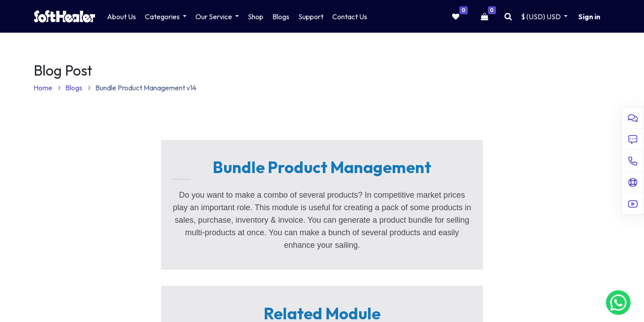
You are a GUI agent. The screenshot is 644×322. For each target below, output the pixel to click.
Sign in (589, 17)
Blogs (78, 88)
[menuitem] (121, 17)
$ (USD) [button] (542, 17)
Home (47, 88)
